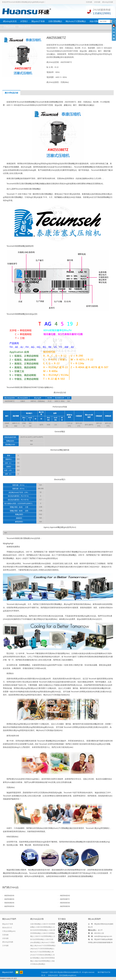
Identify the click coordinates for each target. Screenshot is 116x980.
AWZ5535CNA (65, 903)
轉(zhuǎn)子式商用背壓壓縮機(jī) (42, 949)
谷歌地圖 (97, 2)
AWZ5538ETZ (65, 899)
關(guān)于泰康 (38, 21)
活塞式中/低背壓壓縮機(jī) (43, 936)
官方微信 (17, 972)
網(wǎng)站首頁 (10, 21)
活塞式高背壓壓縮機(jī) (44, 927)
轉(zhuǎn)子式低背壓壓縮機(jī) (41, 952)
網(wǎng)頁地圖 (108, 2)
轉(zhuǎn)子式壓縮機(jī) (76, 21)
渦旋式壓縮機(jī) (96, 21)
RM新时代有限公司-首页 (8, 978)
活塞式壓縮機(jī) (55, 21)
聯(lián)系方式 (25, 27)
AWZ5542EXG (65, 896)
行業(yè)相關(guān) (9, 931)
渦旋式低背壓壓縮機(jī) (43, 961)
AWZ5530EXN (65, 906)
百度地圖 (89, 2)
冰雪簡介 (24, 21)
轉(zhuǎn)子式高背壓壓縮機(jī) (45, 946)
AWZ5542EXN (9, 896)
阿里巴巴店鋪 (21, 972)
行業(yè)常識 (10, 27)
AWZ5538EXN (9, 899)
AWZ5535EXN (9, 903)
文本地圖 (5, 946)
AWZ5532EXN (9, 906)
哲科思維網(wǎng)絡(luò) (68, 975)
